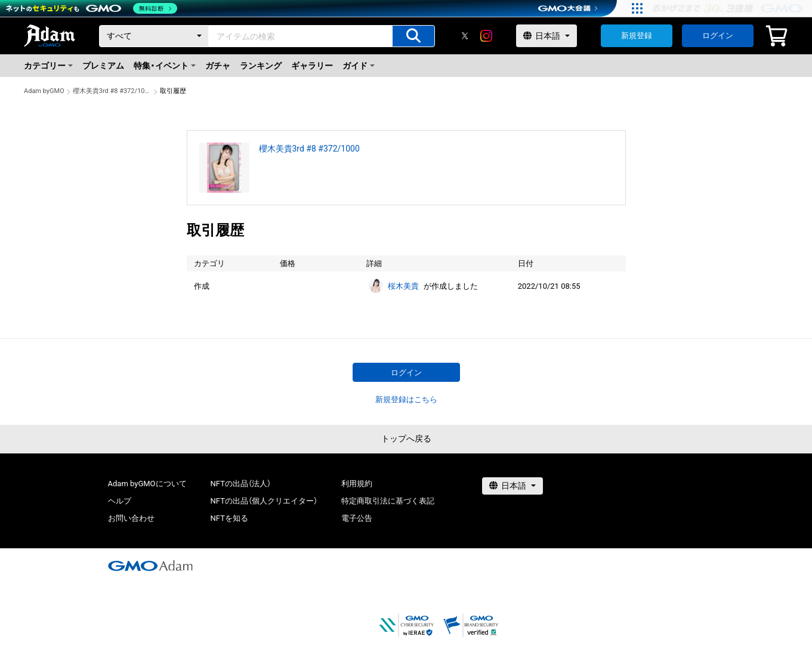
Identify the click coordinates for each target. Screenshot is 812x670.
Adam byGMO (44, 91)
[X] (465, 36)
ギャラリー (312, 66)
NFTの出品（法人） (241, 484)
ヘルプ (120, 501)
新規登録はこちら (406, 399)
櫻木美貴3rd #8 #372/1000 (112, 91)
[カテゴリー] (154, 36)
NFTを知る (229, 518)
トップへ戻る (406, 439)
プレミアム (103, 66)
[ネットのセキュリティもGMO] (92, 8)
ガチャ (218, 66)
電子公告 (357, 518)
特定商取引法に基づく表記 (388, 501)
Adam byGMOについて (147, 484)
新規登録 (637, 35)
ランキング (261, 66)
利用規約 (357, 484)
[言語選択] (547, 36)
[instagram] (486, 36)
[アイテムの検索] (413, 36)
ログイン (718, 35)
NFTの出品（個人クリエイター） (264, 501)
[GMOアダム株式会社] (150, 566)
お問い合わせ (131, 518)
